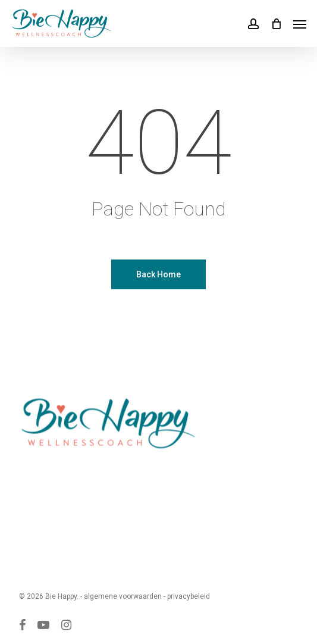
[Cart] (276, 24)
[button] (300, 24)
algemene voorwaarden (123, 596)
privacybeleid (189, 596)
